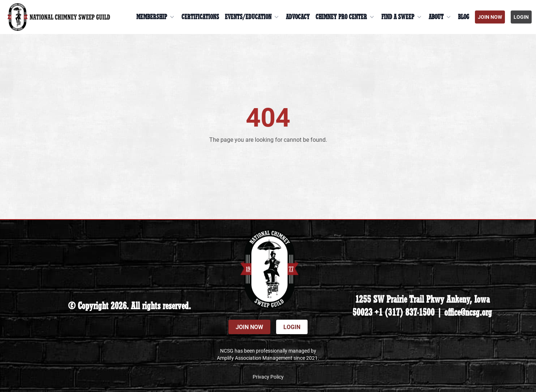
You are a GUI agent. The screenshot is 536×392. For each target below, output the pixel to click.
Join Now (490, 17)
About (440, 17)
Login (521, 17)
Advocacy (298, 17)
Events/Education (252, 17)
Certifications (200, 17)
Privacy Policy (268, 377)
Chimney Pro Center (346, 17)
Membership (156, 17)
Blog (464, 17)
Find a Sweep (402, 17)
